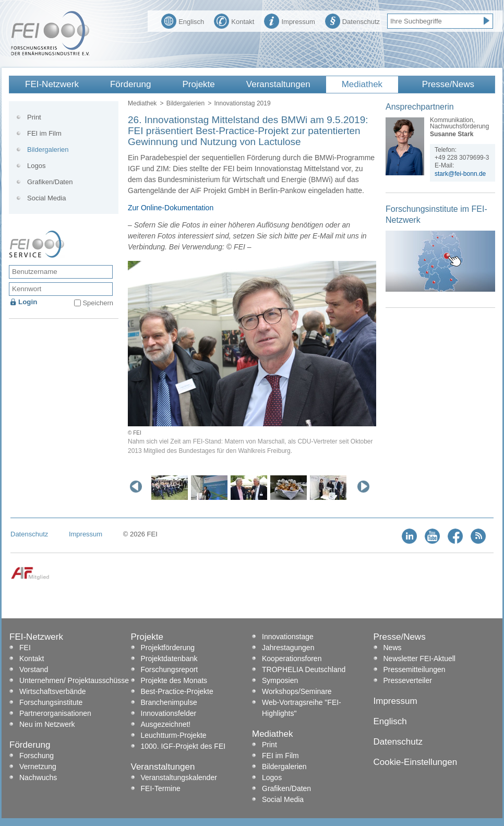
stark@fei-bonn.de (460, 174)
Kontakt (234, 20)
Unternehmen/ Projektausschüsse (74, 680)
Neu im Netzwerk (47, 724)
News (393, 648)
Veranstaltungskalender (179, 777)
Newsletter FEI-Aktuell (419, 659)
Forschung (37, 756)
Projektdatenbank (169, 659)
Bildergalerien (185, 103)
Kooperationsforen (292, 659)
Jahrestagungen (288, 648)
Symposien (280, 680)
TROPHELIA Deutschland (304, 669)
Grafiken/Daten (50, 182)
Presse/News (448, 84)
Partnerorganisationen (55, 713)
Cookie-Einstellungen (416, 762)
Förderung (130, 84)
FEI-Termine (161, 788)
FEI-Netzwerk (52, 84)
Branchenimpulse (169, 702)
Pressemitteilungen (415, 669)
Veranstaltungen (278, 84)
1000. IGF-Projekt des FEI (183, 746)
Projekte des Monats (174, 680)
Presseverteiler (408, 680)
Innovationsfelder (169, 713)
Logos (36, 166)
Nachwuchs (38, 777)
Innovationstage (288, 637)
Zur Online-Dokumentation (171, 208)
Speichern (98, 303)
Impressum (289, 20)
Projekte (198, 84)
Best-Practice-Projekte (177, 691)
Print (34, 117)
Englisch (183, 20)
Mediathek (362, 84)
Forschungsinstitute (51, 702)
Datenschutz (352, 20)
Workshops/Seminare (297, 691)
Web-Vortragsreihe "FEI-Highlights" (302, 708)
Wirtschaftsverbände (53, 691)
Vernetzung (38, 767)
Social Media (46, 198)
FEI (25, 648)
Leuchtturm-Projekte (174, 735)
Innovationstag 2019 (242, 103)
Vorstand (34, 669)
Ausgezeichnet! (166, 724)
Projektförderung (168, 648)
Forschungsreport (170, 669)
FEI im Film (44, 133)
